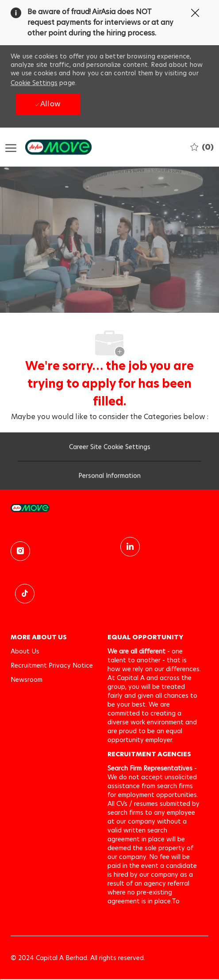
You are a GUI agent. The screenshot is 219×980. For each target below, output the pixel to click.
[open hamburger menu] (11, 147)
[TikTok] (25, 594)
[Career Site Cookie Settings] (110, 449)
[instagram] (20, 551)
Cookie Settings (34, 83)
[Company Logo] (50, 147)
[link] (109, 508)
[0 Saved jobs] (202, 147)
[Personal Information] (109, 478)
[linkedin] (130, 547)
